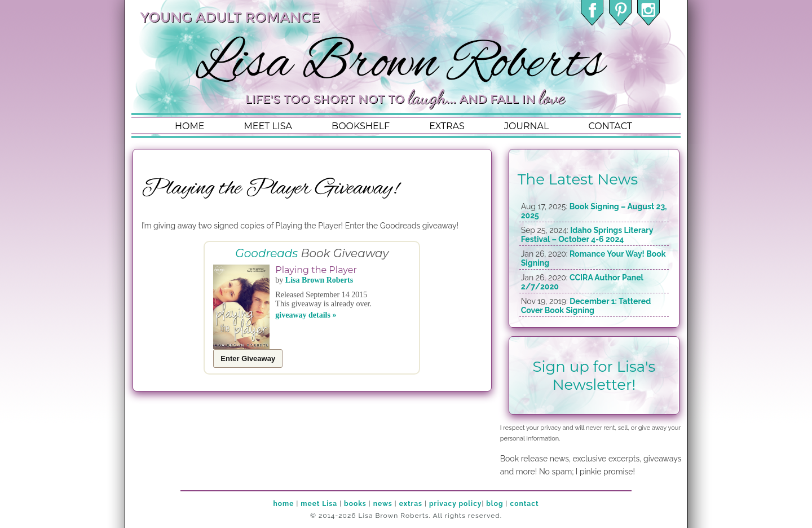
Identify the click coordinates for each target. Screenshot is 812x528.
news (383, 504)
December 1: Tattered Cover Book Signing (586, 306)
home (189, 126)
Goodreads (266, 253)
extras (447, 126)
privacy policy (455, 504)
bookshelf (361, 126)
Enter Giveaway (248, 358)
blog (495, 504)
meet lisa (268, 126)
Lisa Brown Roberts (319, 280)
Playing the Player (316, 270)
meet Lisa (319, 504)
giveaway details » (306, 315)
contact (610, 126)
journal (527, 126)
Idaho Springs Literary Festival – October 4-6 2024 (587, 235)
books (355, 504)
